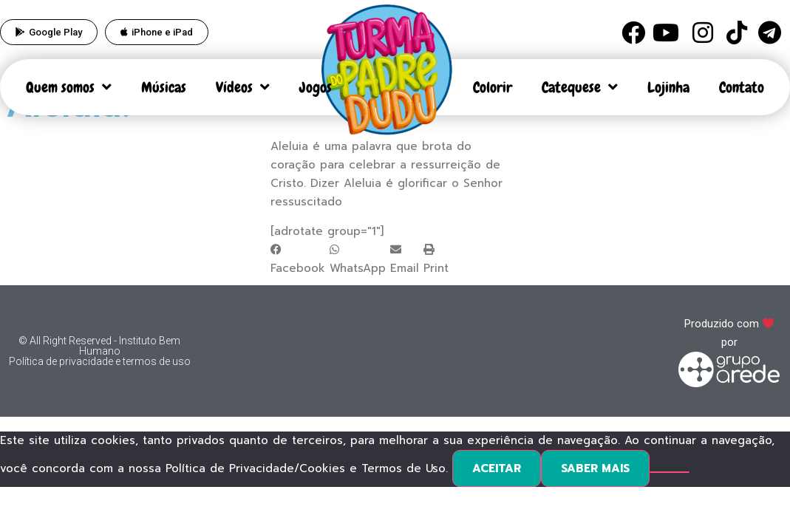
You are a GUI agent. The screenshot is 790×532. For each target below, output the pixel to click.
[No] (670, 472)
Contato (742, 87)
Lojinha (668, 87)
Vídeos (243, 87)
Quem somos (69, 87)
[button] (298, 259)
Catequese (580, 87)
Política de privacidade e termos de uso (100, 361)
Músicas (164, 87)
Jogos (316, 87)
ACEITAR (497, 468)
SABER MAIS (595, 468)
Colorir (493, 87)
